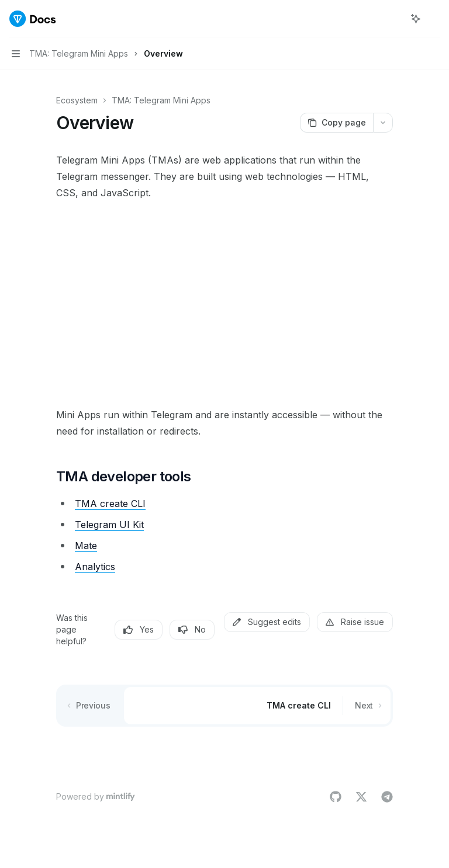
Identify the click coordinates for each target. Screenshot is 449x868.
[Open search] (394, 19)
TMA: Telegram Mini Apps (161, 100)
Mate (86, 546)
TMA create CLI (110, 504)
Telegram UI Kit (109, 525)
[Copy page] (336, 123)
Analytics (95, 567)
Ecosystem (77, 100)
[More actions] (434, 19)
